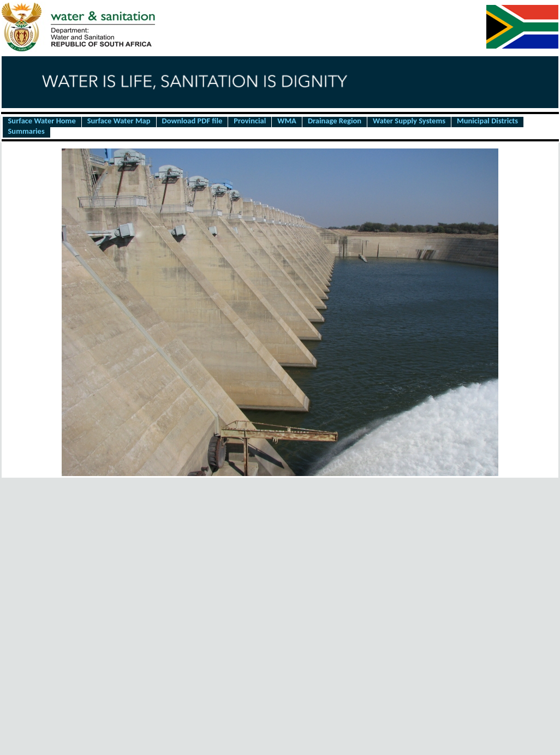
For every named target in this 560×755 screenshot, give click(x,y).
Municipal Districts (487, 121)
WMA (287, 121)
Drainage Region (335, 121)
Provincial (250, 121)
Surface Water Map (119, 121)
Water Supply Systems (409, 121)
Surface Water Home (42, 121)
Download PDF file (192, 121)
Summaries (26, 132)
